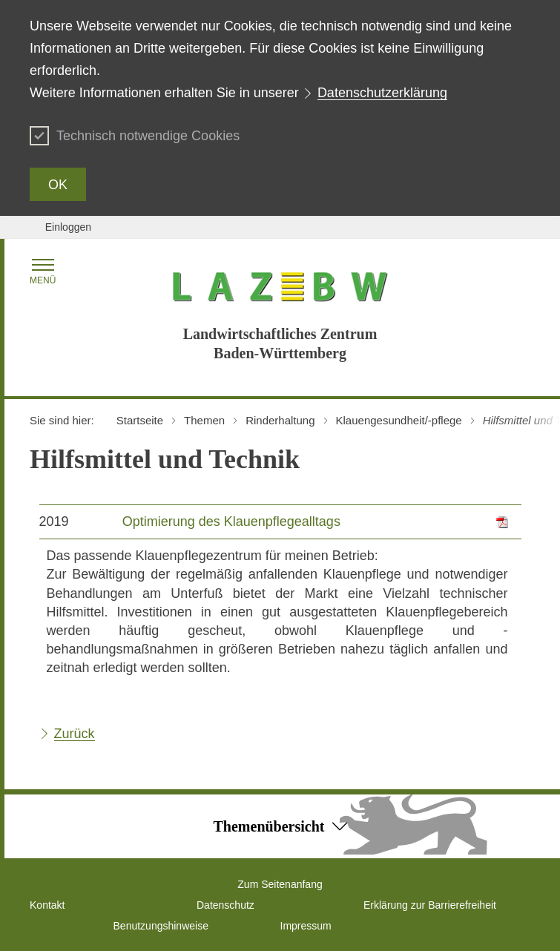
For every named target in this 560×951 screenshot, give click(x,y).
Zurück (75, 734)
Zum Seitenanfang (280, 884)
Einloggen (68, 227)
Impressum (306, 926)
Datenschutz (225, 905)
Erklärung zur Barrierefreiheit (430, 905)
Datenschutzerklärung (382, 93)
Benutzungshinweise (161, 926)
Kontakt (47, 905)
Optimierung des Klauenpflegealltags (231, 521)
